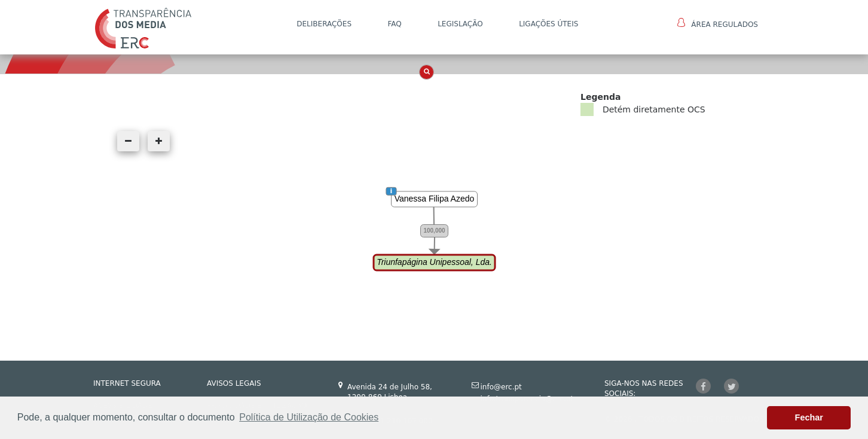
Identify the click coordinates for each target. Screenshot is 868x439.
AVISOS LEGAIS (234, 383)
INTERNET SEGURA (127, 383)
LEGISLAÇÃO (460, 24)
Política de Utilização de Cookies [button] (309, 417)
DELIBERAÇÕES (324, 24)
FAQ (394, 24)
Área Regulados (718, 23)
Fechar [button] (809, 417)
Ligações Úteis (548, 24)
